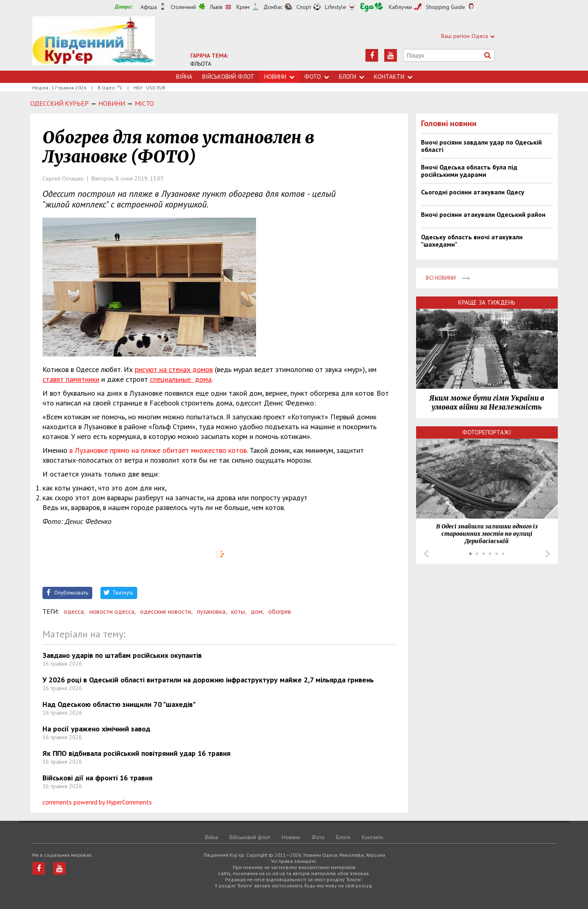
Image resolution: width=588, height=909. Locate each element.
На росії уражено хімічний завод (96, 729)
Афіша (149, 7)
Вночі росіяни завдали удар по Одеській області (481, 146)
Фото (317, 77)
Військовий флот (228, 77)
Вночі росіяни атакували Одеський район (483, 214)
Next (548, 554)
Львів (216, 7)
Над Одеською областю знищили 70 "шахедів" (119, 704)
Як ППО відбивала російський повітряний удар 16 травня (136, 753)
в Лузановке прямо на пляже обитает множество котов (158, 450)
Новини (279, 77)
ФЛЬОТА (201, 64)
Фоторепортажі (487, 432)
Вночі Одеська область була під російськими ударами (469, 171)
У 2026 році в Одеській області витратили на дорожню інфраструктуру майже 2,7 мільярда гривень (208, 680)
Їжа (372, 7)
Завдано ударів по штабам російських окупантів (122, 655)
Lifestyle (336, 7)
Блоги (352, 77)
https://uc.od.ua (94, 43)
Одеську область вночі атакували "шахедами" (472, 241)
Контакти (393, 77)
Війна (184, 77)
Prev (426, 554)
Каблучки (400, 7)
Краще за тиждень (487, 302)
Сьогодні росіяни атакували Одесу (473, 192)
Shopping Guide (445, 7)
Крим (243, 7)
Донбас (273, 7)
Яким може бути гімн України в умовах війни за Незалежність (487, 403)
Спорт (304, 7)
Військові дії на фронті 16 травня (97, 778)
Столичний (183, 7)
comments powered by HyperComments (97, 802)
